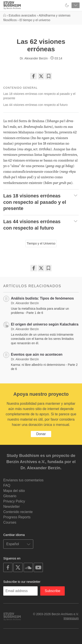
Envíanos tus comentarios (23, 480)
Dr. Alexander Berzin (34, 58)
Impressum (71, 618)
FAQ (7, 485)
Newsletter (12, 507)
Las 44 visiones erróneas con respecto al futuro (35, 105)
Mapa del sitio (14, 491)
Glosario (10, 496)
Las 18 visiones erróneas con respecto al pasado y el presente (39, 96)
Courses (10, 522)
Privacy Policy (14, 501)
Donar (41, 434)
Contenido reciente (18, 512)
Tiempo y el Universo (41, 243)
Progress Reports (17, 517)
